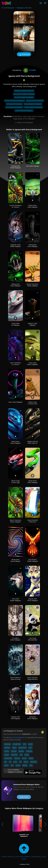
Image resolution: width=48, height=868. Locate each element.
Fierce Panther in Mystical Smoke (15, 678)
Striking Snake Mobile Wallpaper (16, 167)
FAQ (44, 857)
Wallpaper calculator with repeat (24, 91)
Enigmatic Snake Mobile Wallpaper (16, 246)
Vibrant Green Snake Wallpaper (33, 206)
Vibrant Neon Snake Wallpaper (15, 442)
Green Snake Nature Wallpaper (33, 364)
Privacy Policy (36, 857)
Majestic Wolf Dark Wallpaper (15, 718)
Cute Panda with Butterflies (33, 639)
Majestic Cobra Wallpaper (33, 324)
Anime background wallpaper (24, 111)
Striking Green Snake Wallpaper (15, 285)
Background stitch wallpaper (35, 101)
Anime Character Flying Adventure (33, 678)
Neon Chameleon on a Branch (16, 364)
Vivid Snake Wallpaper (33, 166)
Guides (24, 859)
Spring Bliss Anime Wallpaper (33, 718)
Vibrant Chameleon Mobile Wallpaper (33, 285)
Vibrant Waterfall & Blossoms (33, 521)
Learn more (24, 797)
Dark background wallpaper (14, 107)
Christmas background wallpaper (15, 101)
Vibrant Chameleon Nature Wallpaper (15, 521)
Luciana (29, 70)
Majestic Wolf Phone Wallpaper (33, 600)
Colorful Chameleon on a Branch (15, 206)
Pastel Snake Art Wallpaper (15, 324)
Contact (4, 857)
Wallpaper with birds (24, 8)
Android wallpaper (18, 737)
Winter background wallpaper (33, 107)
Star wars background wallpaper (24, 97)
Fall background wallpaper (14, 104)
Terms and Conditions (23, 857)
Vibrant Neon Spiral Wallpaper (15, 560)
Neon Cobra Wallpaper (15, 402)
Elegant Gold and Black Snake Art (33, 442)
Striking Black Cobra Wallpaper (33, 246)
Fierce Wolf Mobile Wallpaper (16, 600)
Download (24, 54)
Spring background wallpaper (33, 104)
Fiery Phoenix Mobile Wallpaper (33, 560)
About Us (11, 857)
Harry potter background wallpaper (24, 94)
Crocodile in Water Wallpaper (15, 639)
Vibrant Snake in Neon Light (16, 482)
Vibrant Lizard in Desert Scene (33, 403)
